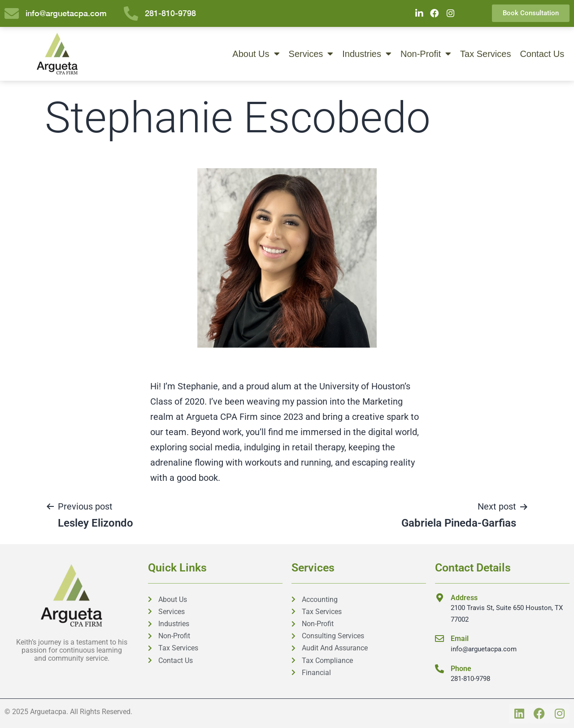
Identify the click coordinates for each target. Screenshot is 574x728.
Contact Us (542, 54)
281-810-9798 (470, 679)
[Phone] (439, 669)
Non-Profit (426, 54)
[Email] (439, 639)
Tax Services (485, 54)
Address (464, 598)
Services (311, 54)
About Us (256, 54)
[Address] (439, 598)
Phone (461, 669)
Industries (367, 54)
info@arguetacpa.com (484, 649)
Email (460, 639)
